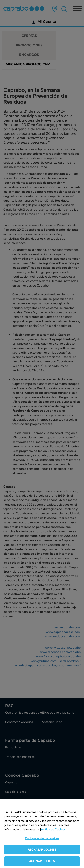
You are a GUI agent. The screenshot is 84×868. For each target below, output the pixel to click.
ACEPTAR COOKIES (42, 861)
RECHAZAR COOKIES (42, 850)
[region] (42, 834)
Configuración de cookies (42, 838)
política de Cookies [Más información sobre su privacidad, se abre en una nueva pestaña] (53, 829)
